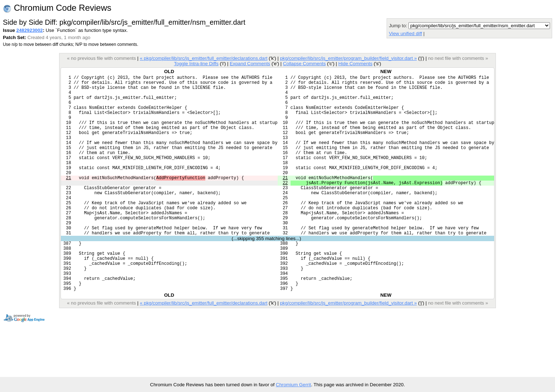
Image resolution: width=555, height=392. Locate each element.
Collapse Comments (304, 64)
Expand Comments (250, 64)
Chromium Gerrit (293, 385)
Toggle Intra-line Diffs (196, 64)
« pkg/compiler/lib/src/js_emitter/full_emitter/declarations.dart (204, 58)
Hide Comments (355, 64)
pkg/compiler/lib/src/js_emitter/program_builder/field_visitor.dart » (348, 58)
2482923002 (30, 30)
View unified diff (405, 34)
